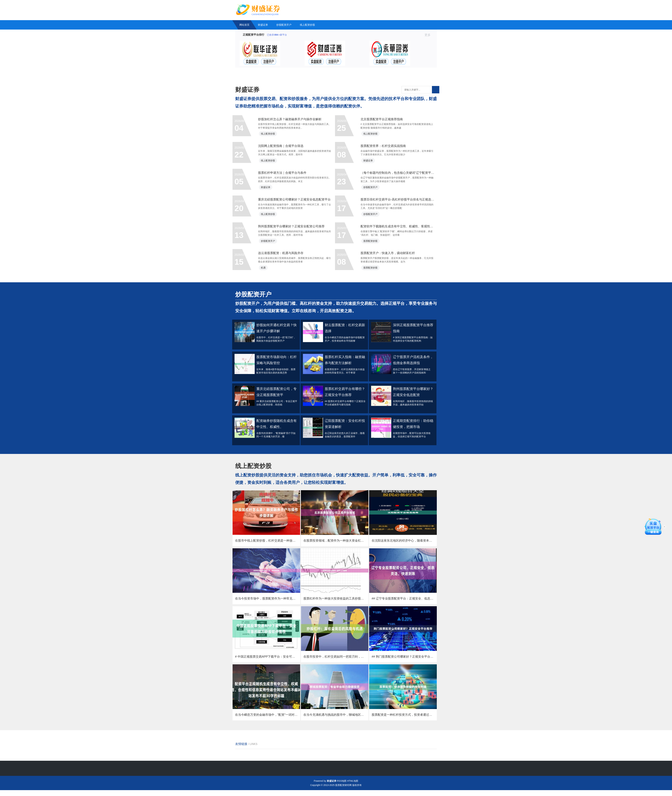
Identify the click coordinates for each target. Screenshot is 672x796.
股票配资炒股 (374, 302)
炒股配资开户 (284, 25)
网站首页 (244, 25)
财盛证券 (263, 25)
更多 (429, 35)
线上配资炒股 (307, 25)
